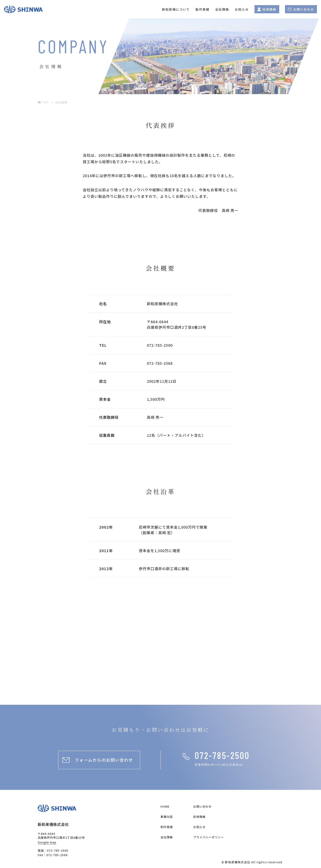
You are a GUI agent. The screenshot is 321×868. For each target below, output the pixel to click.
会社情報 (222, 9)
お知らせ (242, 9)
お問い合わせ (301, 9)
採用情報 (267, 9)
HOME (165, 806)
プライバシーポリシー (209, 837)
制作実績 (167, 827)
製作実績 (202, 9)
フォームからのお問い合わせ (104, 760)
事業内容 (167, 817)
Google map (47, 842)
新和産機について (176, 9)
